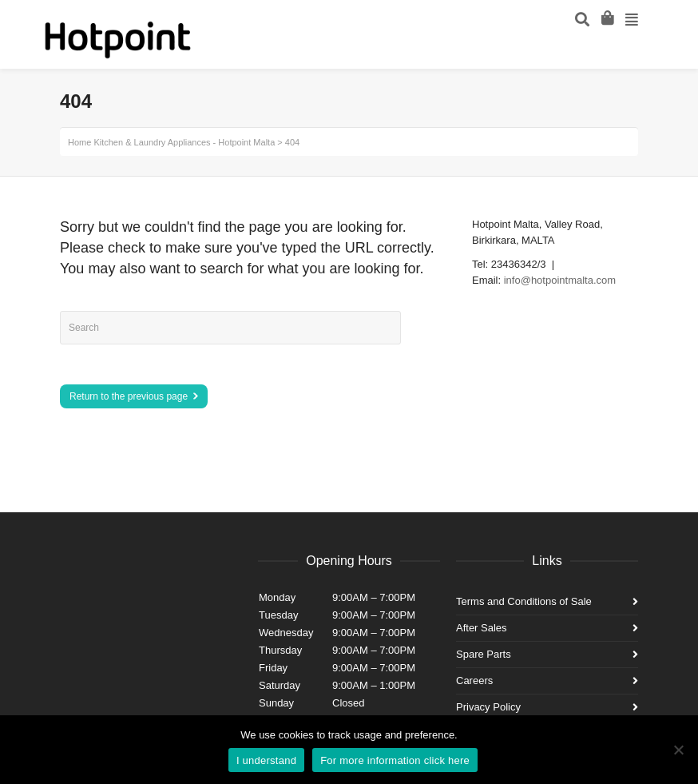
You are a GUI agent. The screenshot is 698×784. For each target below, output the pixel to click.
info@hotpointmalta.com (560, 280)
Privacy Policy (488, 707)
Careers (474, 681)
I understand (266, 760)
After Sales (482, 628)
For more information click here (395, 760)
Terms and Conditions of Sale (524, 601)
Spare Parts (484, 654)
